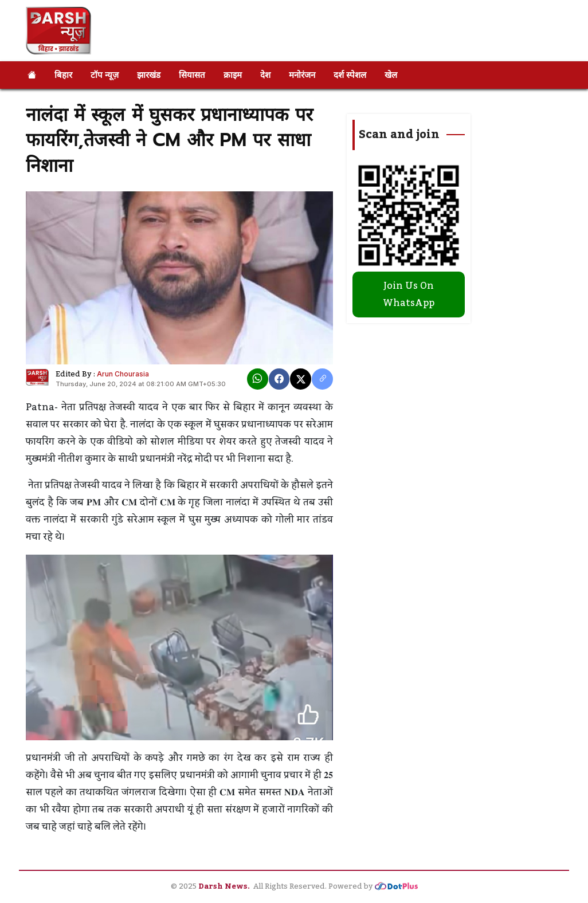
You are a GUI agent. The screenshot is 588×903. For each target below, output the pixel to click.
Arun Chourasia (123, 374)
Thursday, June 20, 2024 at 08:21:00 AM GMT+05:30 (141, 384)
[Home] (32, 75)
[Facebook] (279, 379)
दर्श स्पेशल (350, 75)
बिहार (63, 75)
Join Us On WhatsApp (409, 295)
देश (265, 75)
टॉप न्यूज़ (105, 75)
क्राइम (233, 75)
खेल (391, 75)
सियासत (192, 75)
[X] (301, 379)
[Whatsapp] (258, 379)
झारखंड (149, 75)
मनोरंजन (302, 75)
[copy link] (322, 379)
